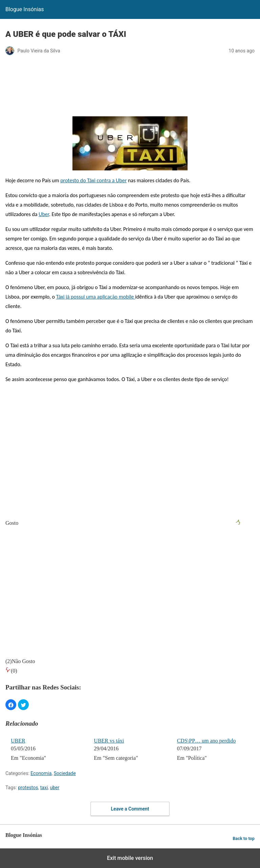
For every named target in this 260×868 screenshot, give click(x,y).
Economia (41, 773)
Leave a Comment (130, 809)
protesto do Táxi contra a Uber (93, 180)
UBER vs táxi (109, 741)
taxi (44, 788)
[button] (11, 705)
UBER (18, 741)
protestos (28, 788)
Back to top (244, 838)
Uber (44, 214)
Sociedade (65, 773)
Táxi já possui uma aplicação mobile (96, 297)
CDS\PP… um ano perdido (207, 741)
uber (55, 788)
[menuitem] (48, 750)
